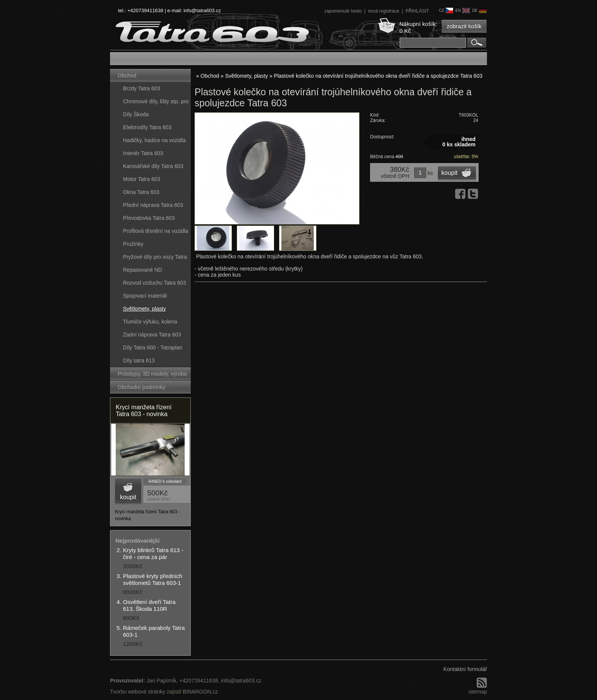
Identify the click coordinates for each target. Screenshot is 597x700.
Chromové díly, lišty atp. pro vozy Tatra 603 (156, 103)
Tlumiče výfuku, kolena (150, 322)
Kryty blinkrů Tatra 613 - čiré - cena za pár (153, 553)
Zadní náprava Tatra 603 (152, 335)
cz (446, 10)
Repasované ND (143, 270)
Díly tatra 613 (139, 360)
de (479, 10)
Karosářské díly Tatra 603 (153, 166)
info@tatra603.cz (202, 10)
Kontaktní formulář (465, 669)
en (463, 10)
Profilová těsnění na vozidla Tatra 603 (156, 233)
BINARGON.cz (200, 692)
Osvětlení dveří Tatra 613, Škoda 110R (149, 605)
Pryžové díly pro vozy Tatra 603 (155, 259)
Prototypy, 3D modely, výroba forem (152, 376)
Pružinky (133, 244)
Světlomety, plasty (144, 309)
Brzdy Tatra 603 (142, 88)
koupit (128, 497)
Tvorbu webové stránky (138, 692)
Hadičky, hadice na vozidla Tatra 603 (154, 142)
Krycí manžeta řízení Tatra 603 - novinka (144, 411)
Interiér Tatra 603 (143, 153)
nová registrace (384, 11)
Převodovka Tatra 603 (149, 218)
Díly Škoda (136, 114)
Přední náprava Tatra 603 (153, 205)
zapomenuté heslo (344, 11)
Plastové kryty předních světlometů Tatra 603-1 (153, 579)
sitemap (478, 692)
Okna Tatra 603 (141, 192)
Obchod (127, 75)
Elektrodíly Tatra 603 (147, 127)
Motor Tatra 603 (142, 179)
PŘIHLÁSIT (417, 11)
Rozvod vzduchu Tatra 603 (155, 283)
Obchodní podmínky (141, 387)
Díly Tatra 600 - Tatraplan (153, 348)
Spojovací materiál (145, 296)
